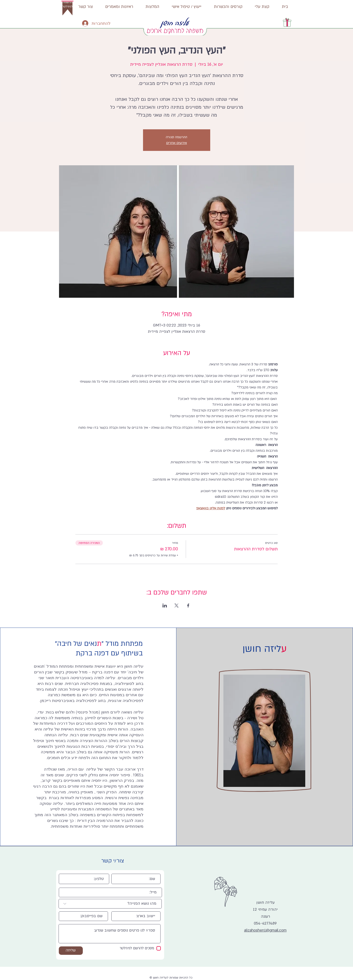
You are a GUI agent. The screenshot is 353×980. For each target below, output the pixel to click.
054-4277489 (265, 923)
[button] (68, 6)
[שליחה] (71, 951)
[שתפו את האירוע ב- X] (176, 606)
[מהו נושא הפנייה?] (110, 904)
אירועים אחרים (176, 143)
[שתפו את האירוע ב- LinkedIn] (165, 606)
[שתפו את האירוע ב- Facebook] (188, 606)
